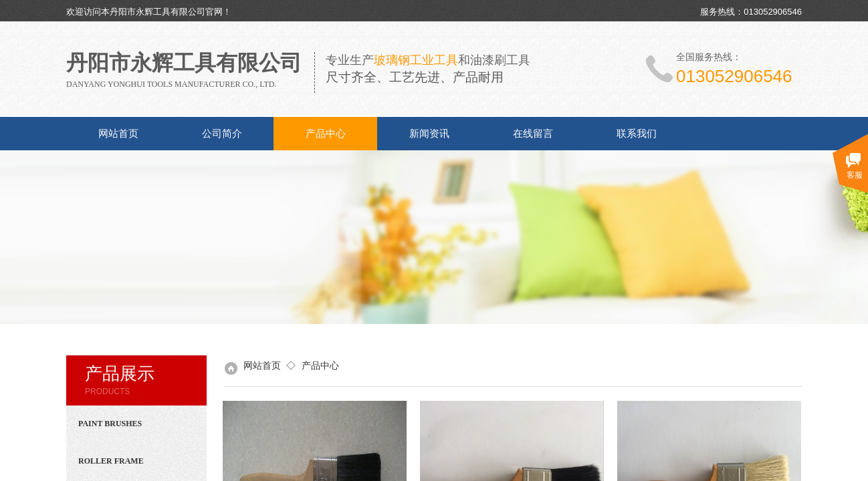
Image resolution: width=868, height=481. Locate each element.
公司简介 (222, 134)
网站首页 (118, 134)
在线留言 (533, 134)
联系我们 (637, 134)
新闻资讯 (429, 134)
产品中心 (326, 134)
